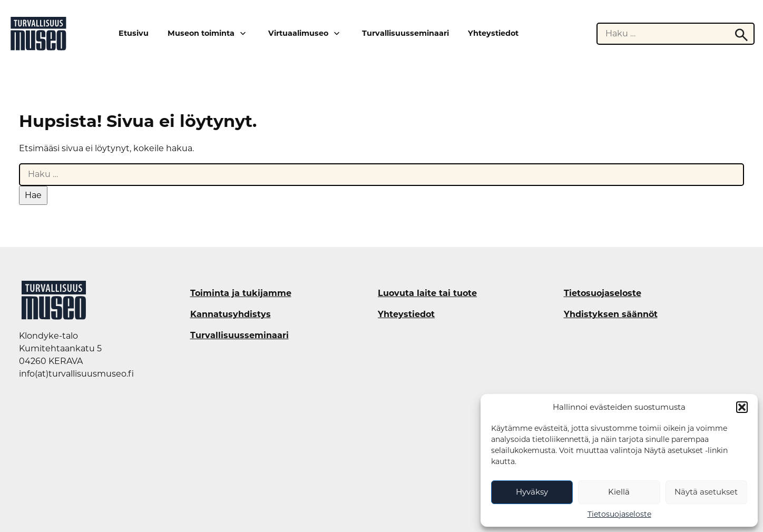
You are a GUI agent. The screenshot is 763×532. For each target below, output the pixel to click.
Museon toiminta (201, 33)
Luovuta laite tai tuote (427, 293)
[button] (742, 407)
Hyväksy (532, 492)
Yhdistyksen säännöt (611, 314)
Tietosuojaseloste (619, 514)
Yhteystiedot (493, 33)
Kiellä (619, 492)
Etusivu (134, 33)
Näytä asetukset (706, 492)
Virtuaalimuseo (298, 33)
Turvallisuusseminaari (405, 33)
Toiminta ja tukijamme (241, 293)
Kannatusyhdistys (231, 314)
